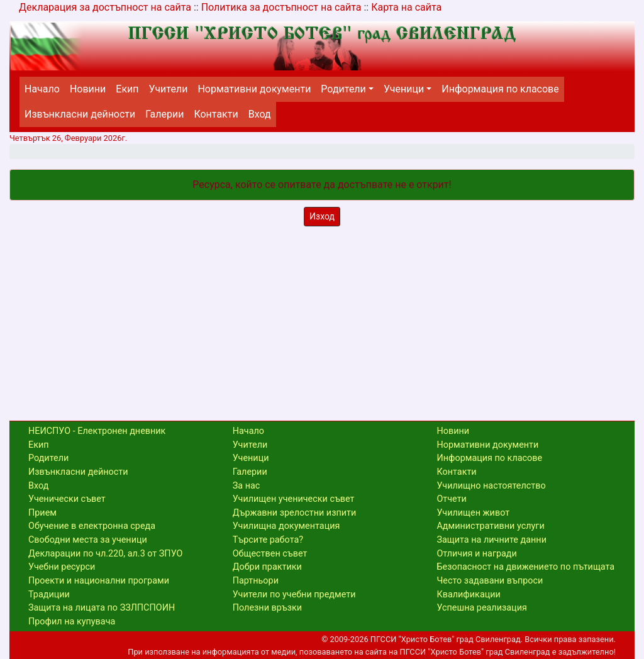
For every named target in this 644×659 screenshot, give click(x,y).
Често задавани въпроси (490, 581)
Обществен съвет (270, 554)
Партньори (256, 581)
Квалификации (468, 595)
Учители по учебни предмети (294, 595)
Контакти (216, 114)
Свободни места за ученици (88, 540)
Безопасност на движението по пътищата (525, 567)
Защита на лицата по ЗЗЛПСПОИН (102, 608)
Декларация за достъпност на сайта (105, 7)
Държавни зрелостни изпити (295, 513)
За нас (247, 486)
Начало (42, 89)
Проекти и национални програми (99, 581)
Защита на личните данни (491, 540)
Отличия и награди (476, 554)
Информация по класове (500, 89)
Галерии (164, 114)
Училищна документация (286, 526)
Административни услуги (490, 526)
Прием (42, 513)
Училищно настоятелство (491, 486)
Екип (127, 89)
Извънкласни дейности (80, 114)
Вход (260, 114)
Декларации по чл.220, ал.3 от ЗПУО (105, 554)
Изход (322, 216)
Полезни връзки (267, 608)
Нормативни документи (254, 89)
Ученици (404, 89)
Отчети (451, 499)
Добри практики (267, 567)
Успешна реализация (481, 608)
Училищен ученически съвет (294, 499)
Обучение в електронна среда (92, 526)
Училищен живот (473, 513)
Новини (88, 89)
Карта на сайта (406, 7)
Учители (169, 89)
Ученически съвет (67, 499)
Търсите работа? (268, 540)
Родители (343, 89)
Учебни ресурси (62, 567)
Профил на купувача (72, 622)
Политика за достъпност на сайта (281, 7)
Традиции (49, 595)
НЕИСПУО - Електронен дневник (97, 431)
